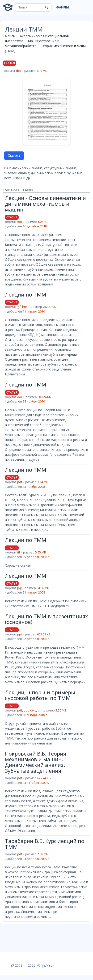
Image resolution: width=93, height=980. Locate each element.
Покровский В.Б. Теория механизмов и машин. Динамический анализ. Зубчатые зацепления (36, 762)
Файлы (63, 7)
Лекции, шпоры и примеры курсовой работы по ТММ (40, 695)
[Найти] (46, 7)
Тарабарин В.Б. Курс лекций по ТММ (45, 844)
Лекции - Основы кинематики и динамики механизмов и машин (45, 204)
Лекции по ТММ (26, 294)
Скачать (14, 155)
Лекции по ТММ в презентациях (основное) (46, 619)
